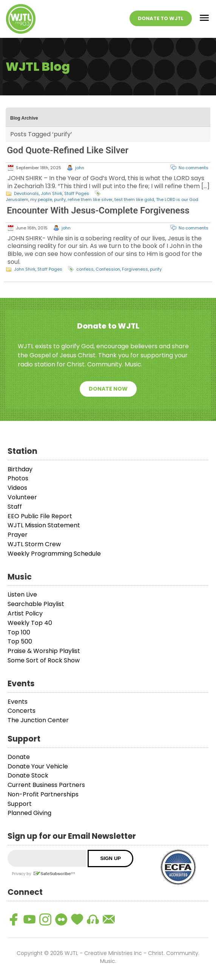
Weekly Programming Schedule (54, 554)
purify (60, 199)
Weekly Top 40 (30, 623)
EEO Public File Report (40, 516)
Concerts (22, 711)
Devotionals (26, 193)
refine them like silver (90, 199)
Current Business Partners (46, 785)
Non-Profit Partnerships (43, 794)
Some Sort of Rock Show (44, 660)
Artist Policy (25, 613)
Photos (18, 478)
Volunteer (22, 497)
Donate (19, 757)
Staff (15, 507)
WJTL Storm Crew (34, 544)
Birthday (20, 469)
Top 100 (19, 632)
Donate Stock (28, 775)
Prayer (18, 535)
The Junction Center (38, 720)
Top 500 (20, 641)
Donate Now (108, 389)
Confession (108, 269)
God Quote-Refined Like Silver (68, 150)
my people (41, 199)
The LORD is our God (177, 199)
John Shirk (52, 193)
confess (85, 269)
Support (20, 804)
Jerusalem (17, 199)
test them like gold (134, 199)
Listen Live (22, 594)
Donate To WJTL (161, 18)
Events (18, 702)
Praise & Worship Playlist (44, 651)
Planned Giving (29, 813)
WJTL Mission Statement (44, 525)
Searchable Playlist (36, 604)
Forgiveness (135, 269)
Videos (17, 488)
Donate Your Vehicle (38, 766)
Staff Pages (77, 193)
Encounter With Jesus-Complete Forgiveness (98, 210)
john (80, 168)
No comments (194, 168)
